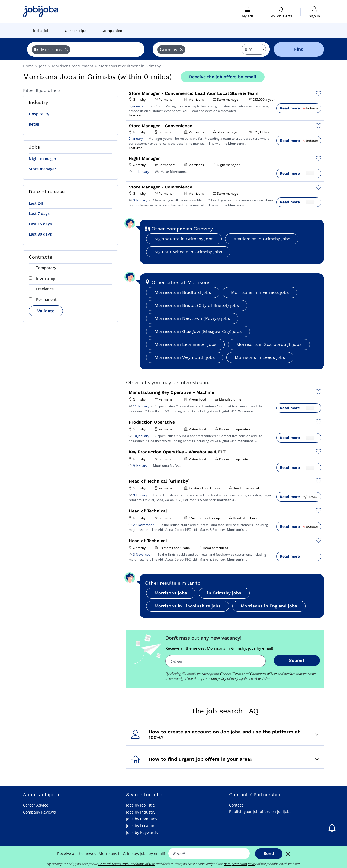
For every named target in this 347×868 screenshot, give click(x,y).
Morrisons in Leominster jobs (185, 344)
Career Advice (36, 805)
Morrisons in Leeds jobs (260, 357)
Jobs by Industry (141, 812)
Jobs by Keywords (142, 832)
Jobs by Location (141, 826)
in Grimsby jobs (224, 593)
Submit (297, 660)
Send (269, 854)
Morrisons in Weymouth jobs (185, 357)
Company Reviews (39, 812)
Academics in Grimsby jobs (262, 239)
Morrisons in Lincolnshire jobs (188, 606)
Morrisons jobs (171, 593)
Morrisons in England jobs (269, 606)
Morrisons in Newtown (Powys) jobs (192, 318)
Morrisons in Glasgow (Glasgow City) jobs (198, 331)
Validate (46, 311)
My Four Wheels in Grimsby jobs (188, 252)
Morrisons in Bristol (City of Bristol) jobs (197, 305)
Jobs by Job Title (140, 805)
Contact (236, 805)
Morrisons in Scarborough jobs (269, 344)
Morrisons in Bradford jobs (183, 292)
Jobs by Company (142, 819)
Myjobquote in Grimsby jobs (184, 239)
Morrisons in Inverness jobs (260, 292)
